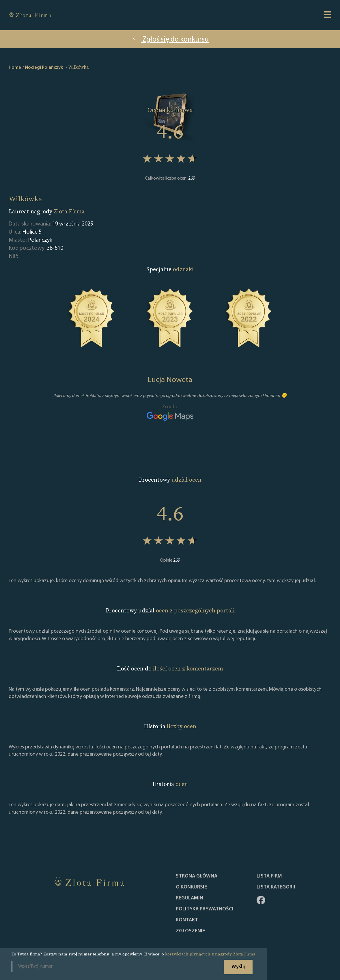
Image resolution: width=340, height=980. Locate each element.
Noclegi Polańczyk (44, 68)
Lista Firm (269, 876)
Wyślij (238, 967)
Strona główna (197, 876)
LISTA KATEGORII (276, 887)
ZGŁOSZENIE (190, 931)
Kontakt (187, 920)
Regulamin (189, 898)
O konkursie (191, 887)
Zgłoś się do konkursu (170, 40)
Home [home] (15, 68)
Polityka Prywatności (205, 909)
